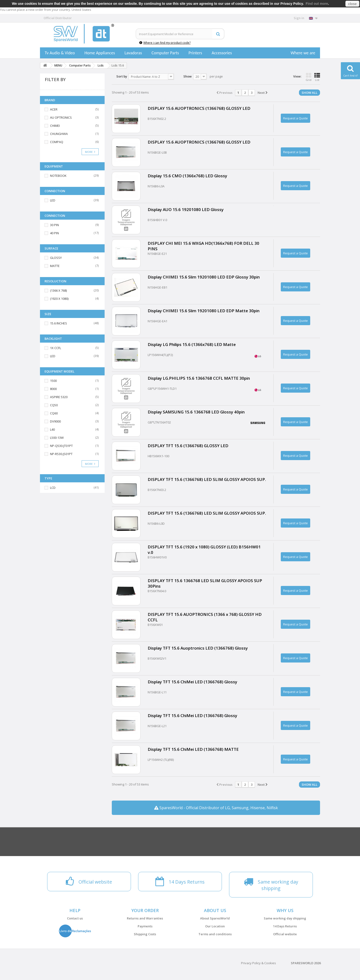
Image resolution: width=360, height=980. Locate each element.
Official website (285, 934)
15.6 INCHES (59, 323)
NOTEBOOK (58, 176)
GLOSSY (56, 258)
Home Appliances (100, 53)
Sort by (122, 76)
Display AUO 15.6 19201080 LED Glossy (186, 209)
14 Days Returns (285, 926)
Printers (195, 53)
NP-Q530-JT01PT (61, 446)
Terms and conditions (215, 934)
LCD (53, 488)
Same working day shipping (285, 918)
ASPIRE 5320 (59, 397)
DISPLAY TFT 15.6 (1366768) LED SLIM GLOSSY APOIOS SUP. (207, 479)
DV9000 (55, 421)
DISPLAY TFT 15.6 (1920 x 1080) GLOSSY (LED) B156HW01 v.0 (204, 550)
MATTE (55, 266)
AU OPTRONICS (61, 117)
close (352, 4)
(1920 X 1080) (59, 299)
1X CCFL (56, 348)
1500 (53, 381)
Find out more (317, 4)
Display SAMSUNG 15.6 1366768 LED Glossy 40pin (196, 412)
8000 (53, 389)
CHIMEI (55, 126)
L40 (52, 429)
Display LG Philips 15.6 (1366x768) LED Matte (192, 344)
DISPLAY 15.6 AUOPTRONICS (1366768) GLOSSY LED (199, 108)
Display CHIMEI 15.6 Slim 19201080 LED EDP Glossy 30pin (204, 277)
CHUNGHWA (59, 134)
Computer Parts (165, 53)
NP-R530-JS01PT (61, 454)
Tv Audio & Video (60, 53)
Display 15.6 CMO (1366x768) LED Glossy (187, 176)
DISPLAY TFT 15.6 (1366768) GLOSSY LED (188, 446)
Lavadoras (133, 53)
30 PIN (54, 225)
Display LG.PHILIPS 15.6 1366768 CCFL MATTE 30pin (199, 378)
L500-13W (57, 438)
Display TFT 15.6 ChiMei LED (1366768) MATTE (193, 749)
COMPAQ (57, 142)
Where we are (303, 53)
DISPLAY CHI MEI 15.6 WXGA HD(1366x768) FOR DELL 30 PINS (203, 246)
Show (188, 76)
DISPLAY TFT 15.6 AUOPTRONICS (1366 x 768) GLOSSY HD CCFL (205, 617)
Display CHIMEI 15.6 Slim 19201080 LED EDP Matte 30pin (204, 311)
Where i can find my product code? (165, 43)
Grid (309, 77)
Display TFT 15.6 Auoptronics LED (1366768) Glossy (198, 648)
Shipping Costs (145, 934)
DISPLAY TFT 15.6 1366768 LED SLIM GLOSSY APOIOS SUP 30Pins (205, 583)
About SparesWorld (215, 918)
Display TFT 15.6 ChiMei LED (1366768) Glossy (192, 682)
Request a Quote (295, 118)
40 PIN (54, 233)
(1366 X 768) (58, 290)
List (317, 77)
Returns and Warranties (145, 918)
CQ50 (54, 405)
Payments (145, 926)
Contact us (75, 918)
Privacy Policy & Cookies (259, 963)
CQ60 (54, 413)
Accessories (222, 53)
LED (53, 200)
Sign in (299, 18)
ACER (54, 109)
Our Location (215, 926)
